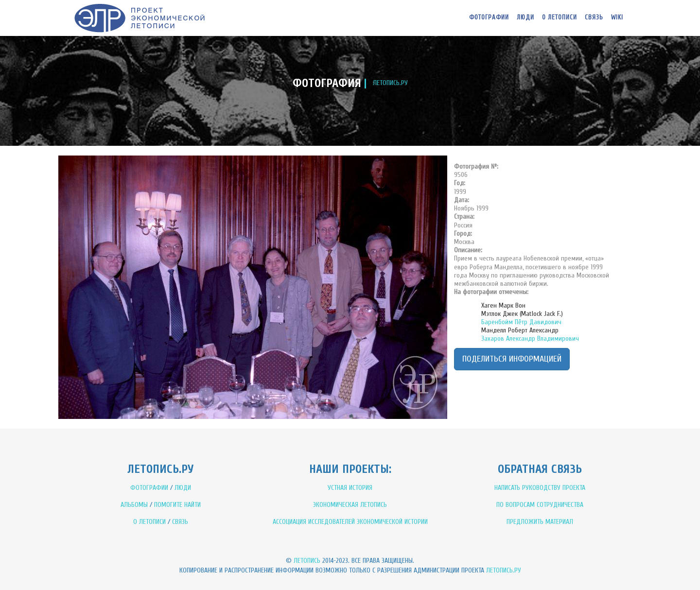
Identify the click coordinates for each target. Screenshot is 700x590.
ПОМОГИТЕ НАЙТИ (177, 505)
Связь (594, 17)
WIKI (617, 17)
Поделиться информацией (512, 359)
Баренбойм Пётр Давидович (521, 322)
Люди (525, 17)
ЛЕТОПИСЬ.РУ (390, 83)
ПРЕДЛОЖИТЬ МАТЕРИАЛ (540, 522)
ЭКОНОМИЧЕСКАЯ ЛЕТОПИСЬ (350, 505)
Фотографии (489, 17)
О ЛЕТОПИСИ (149, 522)
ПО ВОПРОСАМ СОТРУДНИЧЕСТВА (540, 505)
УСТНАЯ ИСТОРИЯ (350, 488)
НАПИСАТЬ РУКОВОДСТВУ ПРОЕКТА (540, 488)
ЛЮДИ (183, 488)
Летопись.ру (504, 570)
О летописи (560, 17)
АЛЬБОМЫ (134, 505)
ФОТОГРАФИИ (149, 488)
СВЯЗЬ (180, 522)
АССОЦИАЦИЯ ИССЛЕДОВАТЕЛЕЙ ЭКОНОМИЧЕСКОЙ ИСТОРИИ (350, 522)
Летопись (307, 561)
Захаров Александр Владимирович (530, 338)
